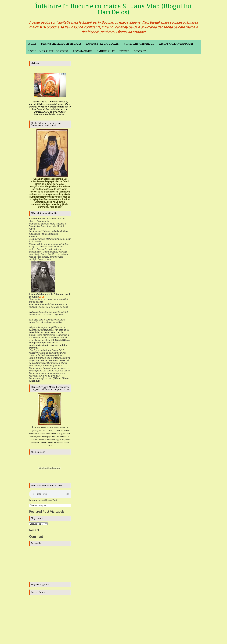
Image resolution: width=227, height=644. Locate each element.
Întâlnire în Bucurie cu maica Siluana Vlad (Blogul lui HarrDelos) (114, 9)
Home (32, 44)
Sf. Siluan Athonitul (139, 44)
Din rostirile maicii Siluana (61, 44)
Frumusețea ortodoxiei (103, 44)
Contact (140, 51)
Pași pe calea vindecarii (176, 44)
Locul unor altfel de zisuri (48, 51)
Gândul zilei (106, 51)
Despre (124, 51)
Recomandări (82, 51)
